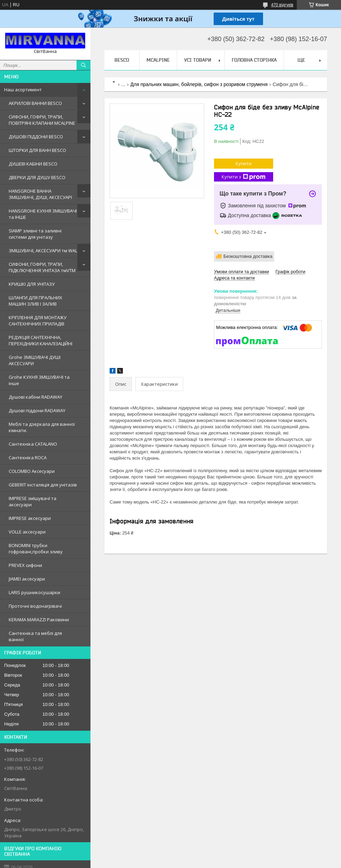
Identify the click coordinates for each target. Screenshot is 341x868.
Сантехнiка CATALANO (33, 444)
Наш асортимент (23, 90)
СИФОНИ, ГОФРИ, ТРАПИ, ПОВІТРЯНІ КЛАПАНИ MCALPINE (42, 120)
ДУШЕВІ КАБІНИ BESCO (33, 164)
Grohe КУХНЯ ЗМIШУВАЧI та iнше (39, 380)
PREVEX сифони (25, 565)
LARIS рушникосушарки (34, 592)
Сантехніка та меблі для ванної (35, 636)
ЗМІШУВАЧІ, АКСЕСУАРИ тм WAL (43, 251)
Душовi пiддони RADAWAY (37, 410)
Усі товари (198, 60)
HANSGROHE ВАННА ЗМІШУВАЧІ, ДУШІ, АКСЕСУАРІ (40, 194)
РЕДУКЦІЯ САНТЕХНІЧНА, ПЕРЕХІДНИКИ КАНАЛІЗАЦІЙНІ (41, 340)
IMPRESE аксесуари (30, 518)
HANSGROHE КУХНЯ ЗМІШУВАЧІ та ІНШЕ (43, 214)
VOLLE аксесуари (27, 532)
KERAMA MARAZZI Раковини (39, 620)
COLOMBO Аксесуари (32, 471)
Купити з (244, 177)
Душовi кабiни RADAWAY (35, 397)
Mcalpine (158, 60)
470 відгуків (282, 5)
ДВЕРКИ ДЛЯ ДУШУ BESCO (37, 177)
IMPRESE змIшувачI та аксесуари (33, 501)
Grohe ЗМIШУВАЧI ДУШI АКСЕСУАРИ (35, 360)
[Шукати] (84, 65)
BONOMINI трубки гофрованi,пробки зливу (36, 548)
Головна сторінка (254, 60)
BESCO (122, 60)
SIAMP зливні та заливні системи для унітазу (35, 234)
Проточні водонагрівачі (35, 606)
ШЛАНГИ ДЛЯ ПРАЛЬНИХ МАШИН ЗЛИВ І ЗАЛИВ (35, 301)
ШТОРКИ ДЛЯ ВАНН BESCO (37, 150)
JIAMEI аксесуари (27, 579)
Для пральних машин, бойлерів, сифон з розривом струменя (199, 84)
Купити (244, 163)
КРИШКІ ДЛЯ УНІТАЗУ (32, 284)
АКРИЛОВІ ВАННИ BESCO (35, 103)
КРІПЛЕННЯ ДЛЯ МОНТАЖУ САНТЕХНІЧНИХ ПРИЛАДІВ (38, 321)
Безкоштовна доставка (248, 256)
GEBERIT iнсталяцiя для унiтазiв (43, 485)
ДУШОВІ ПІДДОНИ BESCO (36, 137)
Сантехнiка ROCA (28, 458)
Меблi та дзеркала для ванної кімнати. (42, 427)
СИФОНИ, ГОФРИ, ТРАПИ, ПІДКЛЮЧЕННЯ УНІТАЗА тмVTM (42, 267)
